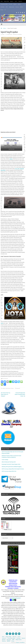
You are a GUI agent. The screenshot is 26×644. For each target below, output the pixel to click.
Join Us (16, 1)
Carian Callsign (5, 460)
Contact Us (20, 1)
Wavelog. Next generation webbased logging (12, 467)
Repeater (15, 4)
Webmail (19, 4)
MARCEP (21, 7)
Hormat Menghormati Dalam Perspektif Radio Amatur (20, 394)
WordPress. (22, 643)
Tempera (18, 643)
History (5, 28)
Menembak (3, 7)
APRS (7, 7)
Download (10, 4)
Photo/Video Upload (4, 4)
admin (3, 34)
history (12, 388)
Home (2, 1)
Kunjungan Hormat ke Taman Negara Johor (11, 464)
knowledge (20, 34)
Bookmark (18, 388)
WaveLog (17, 7)
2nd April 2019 (9, 34)
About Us (12, 1)
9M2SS (11, 159)
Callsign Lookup (12, 7)
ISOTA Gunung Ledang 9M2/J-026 (9, 471)
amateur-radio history (6, 388)
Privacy (2, 10)
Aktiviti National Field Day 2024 (9, 462)
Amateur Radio (6, 1)
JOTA (2, 323)
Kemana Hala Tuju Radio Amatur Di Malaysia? (6, 394)
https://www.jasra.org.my (15, 598)
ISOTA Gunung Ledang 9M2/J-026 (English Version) (13, 469)
